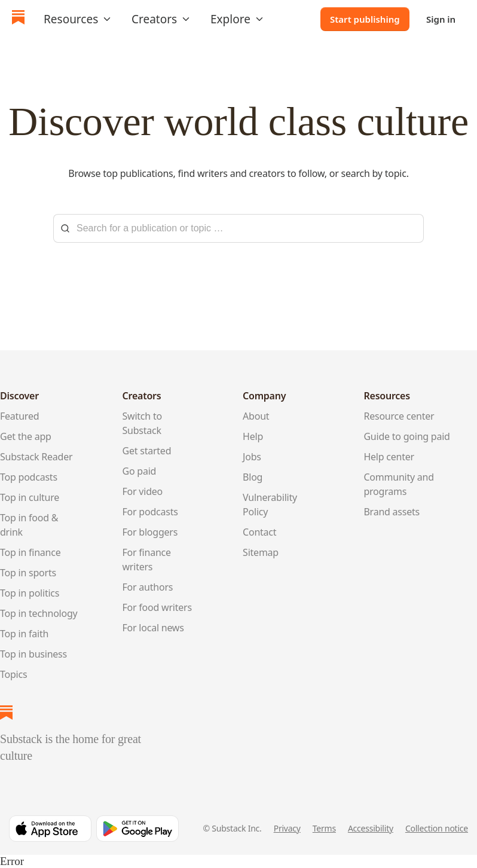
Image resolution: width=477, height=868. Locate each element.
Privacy (287, 828)
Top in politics (30, 593)
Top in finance (30, 552)
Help (253, 436)
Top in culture (30, 497)
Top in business (33, 654)
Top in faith (24, 634)
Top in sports (28, 573)
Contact (259, 532)
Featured (19, 416)
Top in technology (39, 613)
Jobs (252, 457)
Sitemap (261, 552)
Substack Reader (36, 457)
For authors (148, 587)
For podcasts (150, 512)
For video (143, 491)
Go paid (140, 471)
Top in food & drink (29, 525)
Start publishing (365, 19)
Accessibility (371, 828)
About (256, 416)
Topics (13, 674)
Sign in (441, 19)
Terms (324, 828)
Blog (253, 477)
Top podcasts (29, 477)
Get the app (26, 436)
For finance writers (147, 560)
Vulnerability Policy (270, 505)
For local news (153, 628)
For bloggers (150, 532)
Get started (147, 451)
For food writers (157, 607)
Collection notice (437, 828)
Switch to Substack (142, 423)
